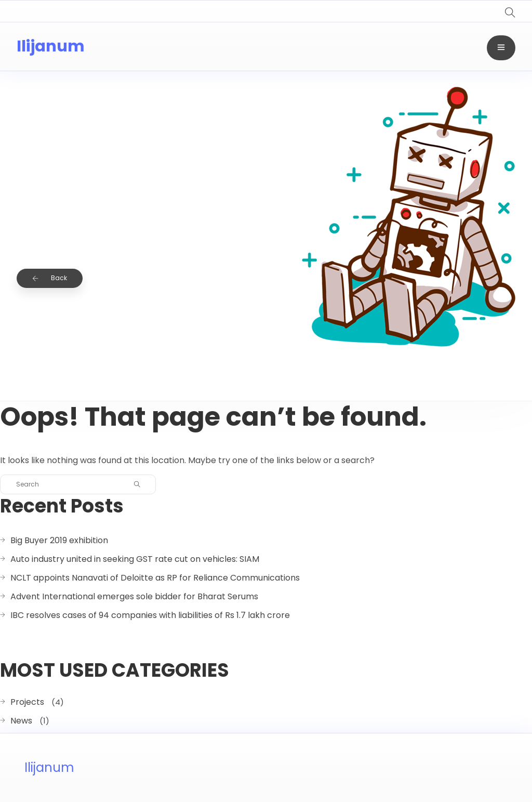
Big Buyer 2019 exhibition (59, 540)
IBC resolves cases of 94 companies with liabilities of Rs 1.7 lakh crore (150, 615)
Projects (27, 702)
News (21, 721)
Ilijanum (51, 46)
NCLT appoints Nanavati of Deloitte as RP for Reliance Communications (155, 578)
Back (50, 278)
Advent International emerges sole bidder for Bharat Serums (134, 596)
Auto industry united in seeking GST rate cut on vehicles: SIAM (135, 559)
